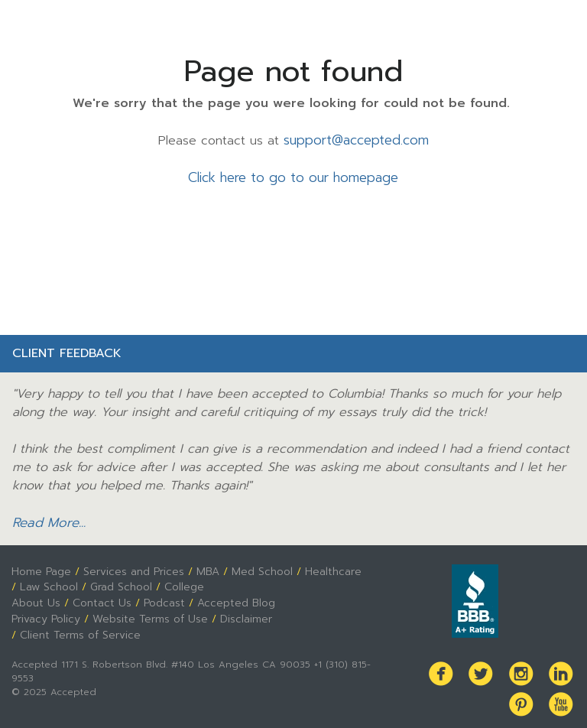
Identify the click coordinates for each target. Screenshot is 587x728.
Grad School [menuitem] (120, 583)
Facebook (447, 666)
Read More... (47, 520)
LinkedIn (562, 666)
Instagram (524, 666)
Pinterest (524, 695)
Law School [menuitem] (49, 583)
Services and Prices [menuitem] (132, 567)
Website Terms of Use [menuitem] (146, 613)
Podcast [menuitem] (157, 598)
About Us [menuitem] (35, 598)
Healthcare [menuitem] (328, 567)
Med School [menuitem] (259, 567)
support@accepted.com (356, 140)
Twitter (485, 666)
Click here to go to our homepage (293, 177)
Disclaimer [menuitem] (239, 613)
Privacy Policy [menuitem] (45, 613)
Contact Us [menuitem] (98, 598)
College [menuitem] (183, 583)
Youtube (562, 695)
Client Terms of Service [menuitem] (78, 629)
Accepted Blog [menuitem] (227, 598)
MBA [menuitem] (205, 567)
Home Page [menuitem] (41, 567)
